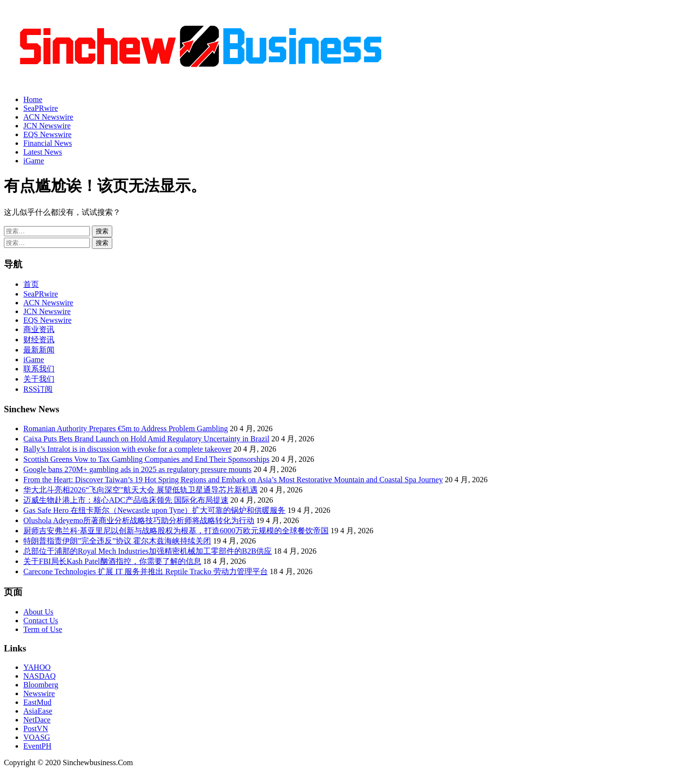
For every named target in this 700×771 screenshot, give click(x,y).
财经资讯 (39, 340)
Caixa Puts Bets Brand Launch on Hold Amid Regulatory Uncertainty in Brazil (146, 439)
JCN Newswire (47, 126)
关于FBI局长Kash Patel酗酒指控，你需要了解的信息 (112, 561)
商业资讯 (39, 329)
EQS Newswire (47, 134)
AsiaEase (38, 711)
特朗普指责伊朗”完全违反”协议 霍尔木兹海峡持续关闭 (117, 541)
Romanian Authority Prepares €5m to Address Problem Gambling (126, 429)
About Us (38, 612)
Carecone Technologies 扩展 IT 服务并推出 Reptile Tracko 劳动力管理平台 (146, 571)
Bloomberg (41, 685)
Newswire (39, 693)
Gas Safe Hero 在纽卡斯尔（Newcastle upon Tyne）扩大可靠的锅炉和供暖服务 (154, 510)
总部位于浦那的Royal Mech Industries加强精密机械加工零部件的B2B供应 (148, 551)
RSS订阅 (38, 389)
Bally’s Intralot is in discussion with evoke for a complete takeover (127, 449)
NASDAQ (40, 676)
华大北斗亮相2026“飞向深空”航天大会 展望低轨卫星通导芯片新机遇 (140, 490)
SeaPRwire (41, 108)
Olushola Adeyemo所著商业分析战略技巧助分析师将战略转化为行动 (139, 520)
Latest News (43, 152)
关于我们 (39, 379)
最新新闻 (39, 350)
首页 (31, 284)
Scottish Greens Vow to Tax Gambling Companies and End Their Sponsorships (146, 459)
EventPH (37, 746)
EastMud (37, 702)
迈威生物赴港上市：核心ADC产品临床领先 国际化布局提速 (126, 500)
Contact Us (41, 621)
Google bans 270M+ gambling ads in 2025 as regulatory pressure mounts (137, 469)
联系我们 (39, 369)
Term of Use (43, 629)
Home (33, 99)
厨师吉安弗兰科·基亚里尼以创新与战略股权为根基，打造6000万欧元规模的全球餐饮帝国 (176, 531)
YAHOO (37, 667)
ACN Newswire (48, 117)
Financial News (48, 143)
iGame (34, 161)
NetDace (37, 720)
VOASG (37, 737)
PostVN (36, 728)
